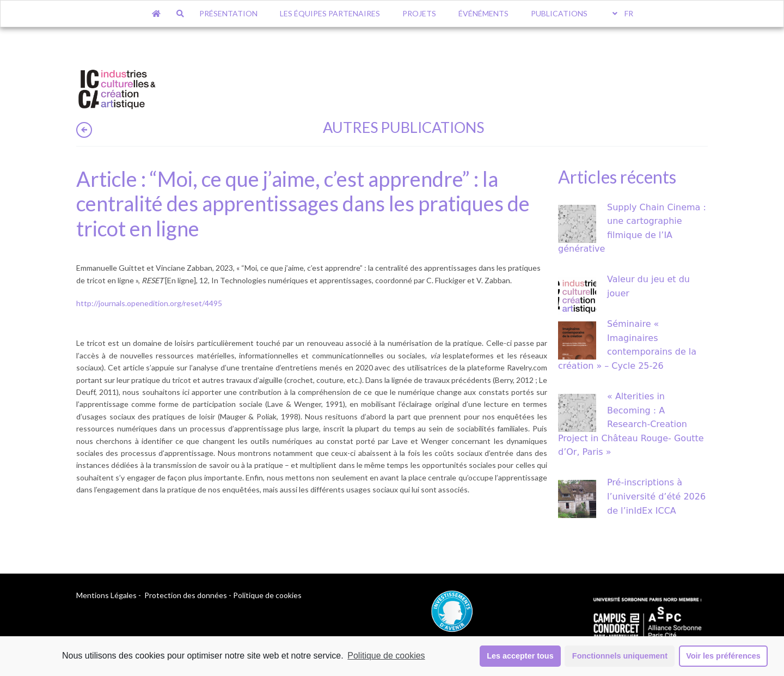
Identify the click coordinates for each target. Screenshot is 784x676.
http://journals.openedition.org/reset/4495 (149, 303)
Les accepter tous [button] (520, 656)
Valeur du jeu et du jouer (648, 286)
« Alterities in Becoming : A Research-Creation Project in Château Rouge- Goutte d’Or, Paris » (631, 424)
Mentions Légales (106, 595)
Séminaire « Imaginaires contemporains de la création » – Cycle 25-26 (627, 345)
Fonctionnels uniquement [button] (620, 656)
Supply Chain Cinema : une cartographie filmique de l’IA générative (632, 228)
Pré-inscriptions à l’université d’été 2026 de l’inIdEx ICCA (656, 496)
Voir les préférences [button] (723, 656)
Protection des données (186, 595)
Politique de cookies (386, 656)
